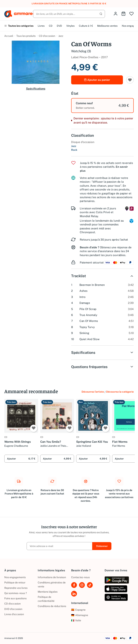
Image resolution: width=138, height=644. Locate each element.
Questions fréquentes (102, 367)
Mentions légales (48, 592)
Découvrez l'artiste (93, 392)
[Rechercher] (69, 14)
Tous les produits (26, 36)
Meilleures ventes (107, 26)
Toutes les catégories (19, 26)
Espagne (78, 610)
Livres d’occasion (14, 614)
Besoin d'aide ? (89, 247)
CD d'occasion (47, 36)
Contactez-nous (80, 577)
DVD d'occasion (13, 609)
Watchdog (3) (81, 51)
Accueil (9, 36)
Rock (74, 150)
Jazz (61, 36)
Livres (41, 26)
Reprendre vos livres (16, 588)
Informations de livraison (52, 577)
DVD (59, 26)
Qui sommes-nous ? (16, 593)
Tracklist (102, 276)
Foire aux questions (15, 598)
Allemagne (80, 615)
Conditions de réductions (52, 606)
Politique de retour (15, 583)
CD (51, 26)
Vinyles (70, 26)
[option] (102, 105)
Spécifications (36, 89)
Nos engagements (15, 577)
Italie (76, 620)
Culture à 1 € (86, 26)
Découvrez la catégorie (120, 392)
